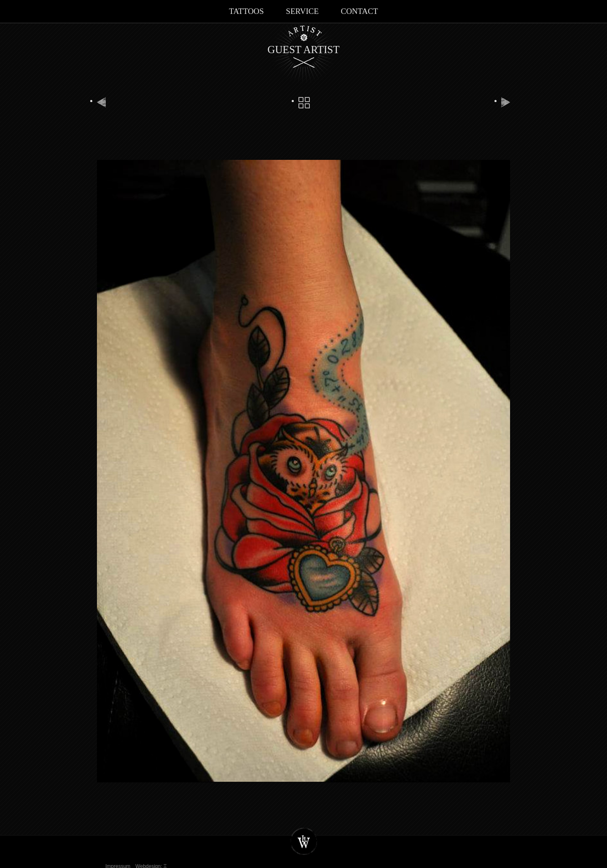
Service (302, 11)
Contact (359, 11)
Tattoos (246, 11)
